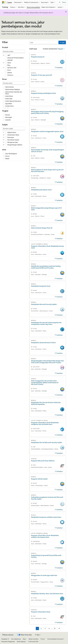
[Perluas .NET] (4, 55)
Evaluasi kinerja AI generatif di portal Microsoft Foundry (46, 556)
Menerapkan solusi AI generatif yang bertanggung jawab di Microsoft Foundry (47, 112)
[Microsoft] (3, 2)
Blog (24, 639)
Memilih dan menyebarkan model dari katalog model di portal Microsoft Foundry (46, 267)
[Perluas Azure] (4, 63)
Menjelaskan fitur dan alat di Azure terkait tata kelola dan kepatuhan (46, 403)
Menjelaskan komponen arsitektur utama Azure (46, 517)
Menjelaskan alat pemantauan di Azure (43, 343)
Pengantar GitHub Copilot (39, 479)
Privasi (42, 639)
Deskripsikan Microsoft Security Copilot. (44, 304)
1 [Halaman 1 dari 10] (37, 628)
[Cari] (44, 42)
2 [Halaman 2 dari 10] (41, 628)
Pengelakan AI (5, 639)
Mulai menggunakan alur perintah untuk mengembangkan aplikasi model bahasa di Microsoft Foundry (45, 382)
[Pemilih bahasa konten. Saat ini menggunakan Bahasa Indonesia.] (8, 635)
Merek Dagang (21, 641)
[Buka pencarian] (60, 2)
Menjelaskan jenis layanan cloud (41, 190)
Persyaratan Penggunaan (8, 641)
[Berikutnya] (59, 628)
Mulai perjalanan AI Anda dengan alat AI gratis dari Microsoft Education (47, 171)
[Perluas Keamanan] (4, 137)
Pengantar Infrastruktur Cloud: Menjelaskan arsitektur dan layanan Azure (45, 536)
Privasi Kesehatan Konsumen (55, 639)
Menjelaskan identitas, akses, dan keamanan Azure (47, 594)
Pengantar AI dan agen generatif (41, 75)
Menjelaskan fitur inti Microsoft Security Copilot (47, 442)
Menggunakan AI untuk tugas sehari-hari (44, 575)
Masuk (64, 2)
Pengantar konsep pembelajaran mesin (43, 93)
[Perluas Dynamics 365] (4, 68)
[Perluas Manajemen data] (4, 142)
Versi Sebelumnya (16, 639)
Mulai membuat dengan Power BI (42, 228)
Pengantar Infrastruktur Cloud (41, 612)
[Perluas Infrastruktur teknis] (4, 135)
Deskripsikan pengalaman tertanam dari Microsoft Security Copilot (47, 498)
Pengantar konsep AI (38, 57)
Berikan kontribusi (34, 639)
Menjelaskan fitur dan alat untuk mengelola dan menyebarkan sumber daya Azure (46, 323)
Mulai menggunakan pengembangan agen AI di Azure (46, 209)
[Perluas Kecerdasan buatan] (4, 140)
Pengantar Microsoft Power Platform (43, 461)
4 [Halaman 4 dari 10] (49, 628)
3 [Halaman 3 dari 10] (45, 628)
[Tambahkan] (59, 67)
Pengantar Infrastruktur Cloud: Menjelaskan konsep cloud (47, 247)
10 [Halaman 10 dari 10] (55, 628)
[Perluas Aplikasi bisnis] (4, 132)
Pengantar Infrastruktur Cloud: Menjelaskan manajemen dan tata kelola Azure (45, 423)
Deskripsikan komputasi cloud (41, 286)
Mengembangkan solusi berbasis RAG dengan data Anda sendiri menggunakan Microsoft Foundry (47, 362)
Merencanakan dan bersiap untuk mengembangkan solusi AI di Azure (48, 151)
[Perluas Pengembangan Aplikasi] (4, 145)
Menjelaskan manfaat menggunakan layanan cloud (47, 131)
